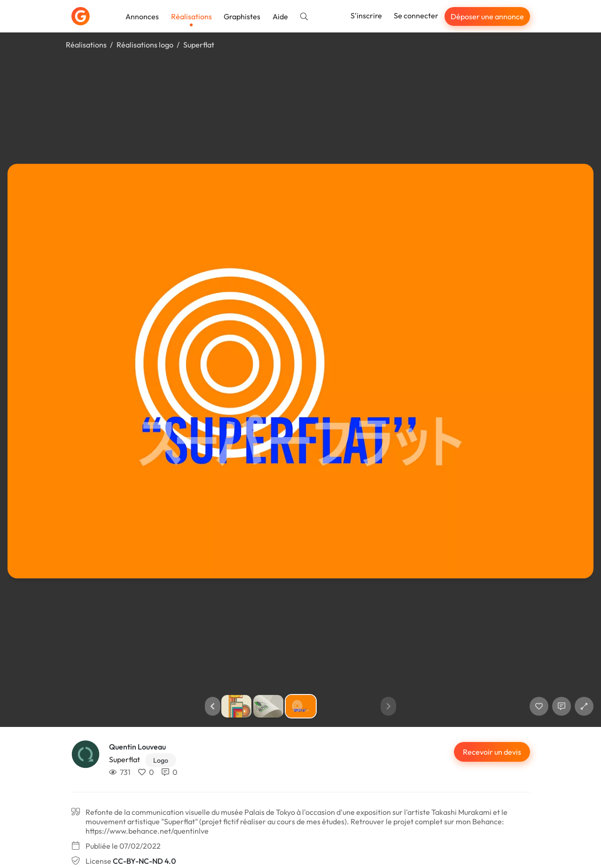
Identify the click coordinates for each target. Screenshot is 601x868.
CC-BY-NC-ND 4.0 (144, 861)
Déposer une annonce (487, 16)
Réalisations (191, 16)
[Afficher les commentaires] (562, 706)
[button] (213, 706)
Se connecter (416, 16)
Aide (280, 16)
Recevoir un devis (492, 752)
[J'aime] (539, 706)
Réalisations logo (145, 45)
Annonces (142, 16)
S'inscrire (366, 16)
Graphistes (242, 16)
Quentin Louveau (137, 747)
